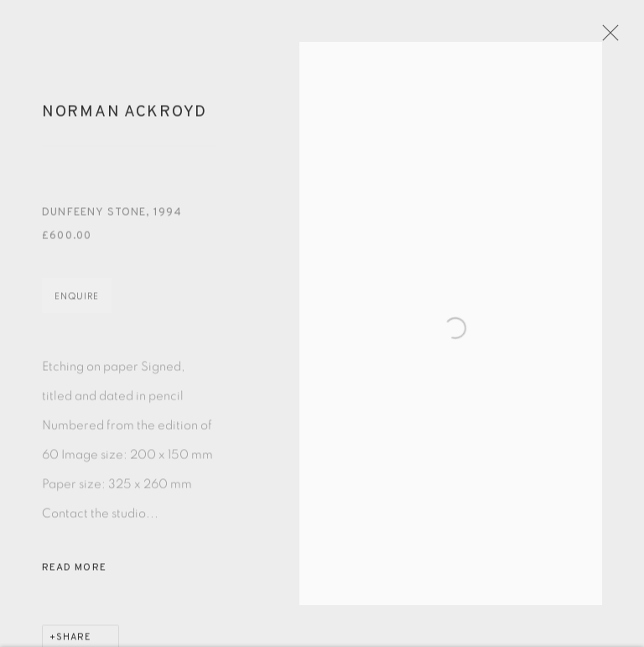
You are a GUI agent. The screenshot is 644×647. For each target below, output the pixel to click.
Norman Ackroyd (125, 123)
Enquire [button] (77, 308)
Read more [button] (74, 579)
